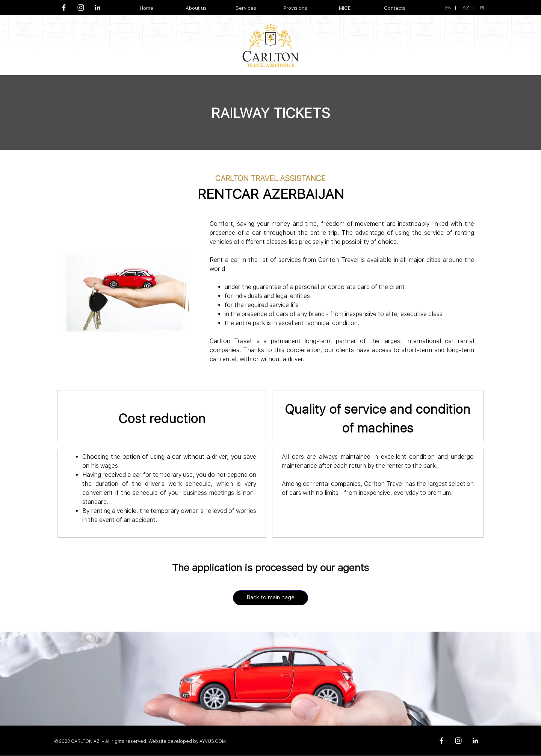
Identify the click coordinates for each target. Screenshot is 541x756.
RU (483, 8)
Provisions (295, 8)
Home (147, 8)
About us (196, 8)
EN (448, 8)
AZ (466, 8)
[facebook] (64, 8)
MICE (345, 8)
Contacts (395, 8)
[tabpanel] (458, 8)
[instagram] (81, 8)
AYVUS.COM (213, 741)
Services (246, 8)
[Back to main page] (270, 598)
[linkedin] (98, 8)
